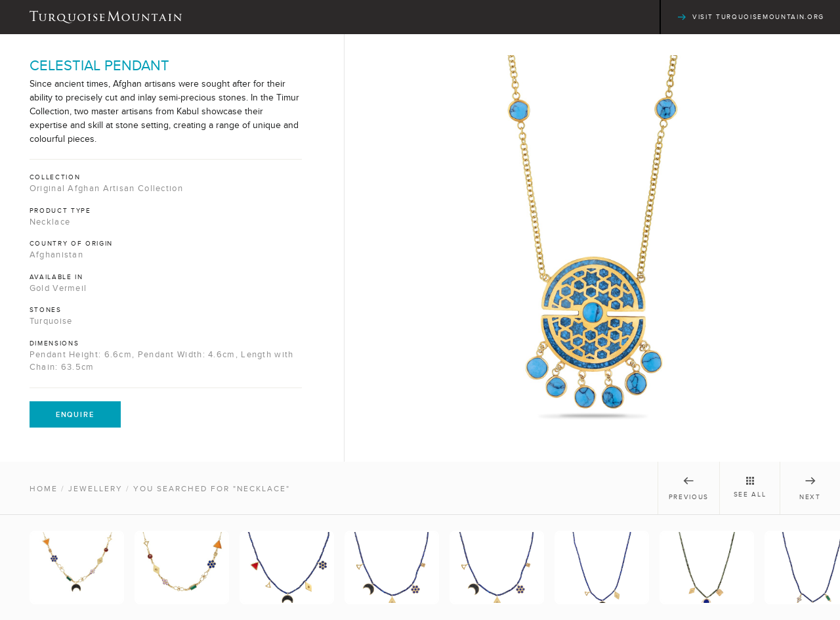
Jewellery (95, 489)
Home (44, 489)
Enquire (75, 414)
